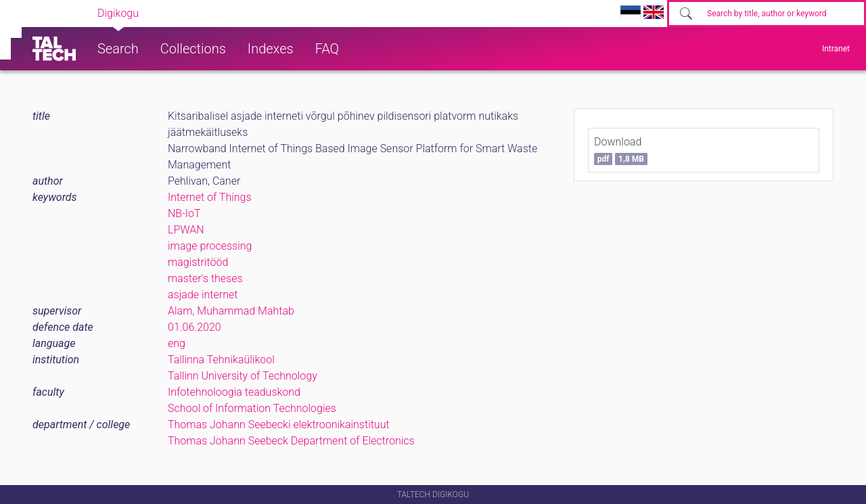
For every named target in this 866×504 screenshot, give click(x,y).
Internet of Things (210, 197)
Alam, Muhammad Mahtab (231, 311)
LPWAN (186, 230)
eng (177, 343)
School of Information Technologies (252, 408)
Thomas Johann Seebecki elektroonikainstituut (279, 425)
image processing (210, 246)
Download (621, 150)
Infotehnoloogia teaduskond (234, 392)
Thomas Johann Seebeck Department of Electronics (291, 441)
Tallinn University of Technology (243, 376)
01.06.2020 (195, 327)
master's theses (205, 278)
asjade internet (203, 295)
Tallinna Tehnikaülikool (221, 360)
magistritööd (198, 262)
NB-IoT (184, 213)
